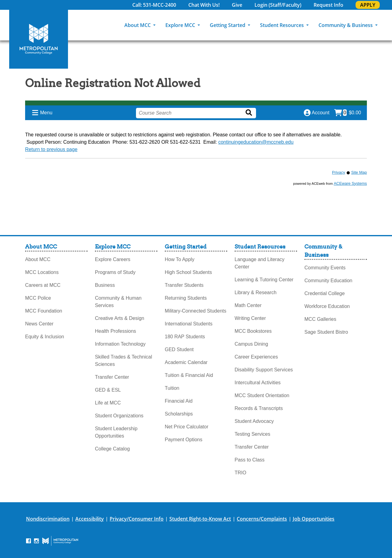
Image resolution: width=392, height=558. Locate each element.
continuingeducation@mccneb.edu (256, 142)
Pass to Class (250, 460)
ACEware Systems (350, 183)
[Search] (387, 25)
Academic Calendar (186, 362)
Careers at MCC (43, 285)
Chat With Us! (204, 5)
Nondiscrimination (48, 519)
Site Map (359, 172)
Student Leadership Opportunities (116, 432)
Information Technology (120, 344)
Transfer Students (184, 285)
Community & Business (346, 25)
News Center (39, 324)
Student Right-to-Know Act (200, 519)
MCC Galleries (320, 319)
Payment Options (184, 440)
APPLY (368, 5)
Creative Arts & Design (120, 318)
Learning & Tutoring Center (264, 280)
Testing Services (253, 434)
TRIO (240, 473)
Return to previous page (51, 149)
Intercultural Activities (258, 383)
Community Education (328, 281)
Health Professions (115, 331)
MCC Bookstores (253, 331)
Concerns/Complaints (262, 519)
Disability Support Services (264, 370)
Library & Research (256, 292)
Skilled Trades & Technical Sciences (123, 361)
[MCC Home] (39, 39)
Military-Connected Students (196, 311)
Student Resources (283, 25)
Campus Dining (251, 344)
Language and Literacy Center (260, 263)
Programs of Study (115, 272)
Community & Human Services (118, 302)
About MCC (138, 25)
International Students (189, 324)
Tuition (172, 388)
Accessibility (90, 519)
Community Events (325, 268)
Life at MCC (108, 403)
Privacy (339, 172)
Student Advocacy (254, 421)
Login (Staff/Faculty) (278, 5)
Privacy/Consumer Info (137, 519)
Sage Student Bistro (326, 332)
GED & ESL (108, 390)
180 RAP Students (185, 337)
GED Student (179, 349)
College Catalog (112, 449)
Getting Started (228, 25)
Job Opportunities (314, 519)
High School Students (188, 272)
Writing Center (250, 318)
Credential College (325, 293)
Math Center (248, 305)
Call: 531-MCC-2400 (154, 5)
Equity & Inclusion (45, 337)
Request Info (328, 5)
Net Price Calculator (187, 427)
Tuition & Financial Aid (189, 375)
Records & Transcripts (259, 408)
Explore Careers (113, 259)
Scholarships (179, 414)
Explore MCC (181, 25)
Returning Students (186, 298)
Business (105, 285)
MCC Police (38, 298)
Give (237, 5)
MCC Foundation (44, 311)
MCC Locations (42, 272)
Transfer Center (112, 377)
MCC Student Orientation (262, 395)
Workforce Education (327, 306)
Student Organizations (119, 416)
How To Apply (180, 259)
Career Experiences (256, 357)
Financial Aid (179, 401)
